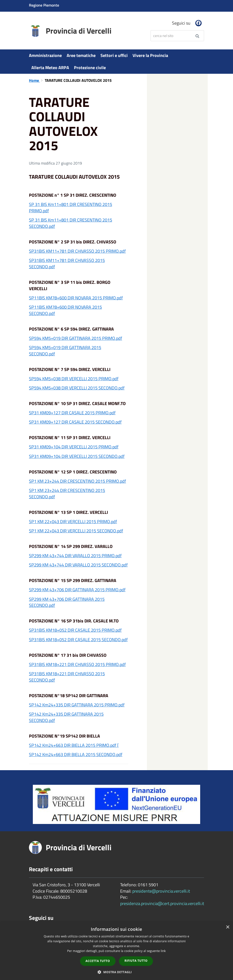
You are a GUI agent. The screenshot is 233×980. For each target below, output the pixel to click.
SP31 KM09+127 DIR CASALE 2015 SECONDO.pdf (75, 422)
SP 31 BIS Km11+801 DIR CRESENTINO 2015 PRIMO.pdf (71, 208)
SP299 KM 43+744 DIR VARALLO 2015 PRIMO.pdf (75, 556)
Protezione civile (90, 68)
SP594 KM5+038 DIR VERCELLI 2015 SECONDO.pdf (77, 388)
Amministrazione (45, 55)
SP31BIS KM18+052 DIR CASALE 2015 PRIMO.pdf (75, 630)
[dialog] (116, 951)
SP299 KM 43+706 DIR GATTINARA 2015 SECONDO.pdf (67, 602)
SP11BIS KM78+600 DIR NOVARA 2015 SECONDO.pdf (65, 310)
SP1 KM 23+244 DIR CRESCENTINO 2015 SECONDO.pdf (67, 494)
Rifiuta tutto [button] (136, 961)
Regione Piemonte (44, 5)
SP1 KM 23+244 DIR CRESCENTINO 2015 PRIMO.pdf (77, 481)
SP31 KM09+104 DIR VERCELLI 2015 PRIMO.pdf (74, 447)
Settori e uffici (114, 55)
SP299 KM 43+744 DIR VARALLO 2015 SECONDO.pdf (78, 565)
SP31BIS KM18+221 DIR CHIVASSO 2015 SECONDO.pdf (67, 677)
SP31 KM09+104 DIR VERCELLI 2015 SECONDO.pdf (77, 456)
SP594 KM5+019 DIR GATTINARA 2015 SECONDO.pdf (65, 351)
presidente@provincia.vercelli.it (161, 891)
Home (34, 80)
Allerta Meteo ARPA (50, 68)
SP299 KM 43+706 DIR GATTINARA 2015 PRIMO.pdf (77, 590)
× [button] (228, 927)
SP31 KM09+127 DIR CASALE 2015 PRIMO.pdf (72, 413)
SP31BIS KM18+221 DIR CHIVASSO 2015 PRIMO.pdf (77, 664)
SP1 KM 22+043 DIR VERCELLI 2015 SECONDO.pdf (76, 531)
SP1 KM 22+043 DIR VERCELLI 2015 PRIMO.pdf (73, 522)
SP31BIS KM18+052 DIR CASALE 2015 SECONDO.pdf (78, 640)
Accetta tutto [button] (98, 961)
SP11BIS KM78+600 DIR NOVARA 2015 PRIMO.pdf (76, 298)
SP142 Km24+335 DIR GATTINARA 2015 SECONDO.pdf (66, 717)
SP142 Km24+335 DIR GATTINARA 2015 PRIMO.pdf (77, 705)
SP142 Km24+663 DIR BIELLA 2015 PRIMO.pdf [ (74, 745)
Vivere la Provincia (150, 55)
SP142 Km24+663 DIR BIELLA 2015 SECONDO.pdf (76, 754)
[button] (116, 972)
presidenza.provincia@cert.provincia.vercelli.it (162, 903)
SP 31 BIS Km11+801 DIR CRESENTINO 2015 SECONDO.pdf (71, 223)
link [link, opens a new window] (163, 951)
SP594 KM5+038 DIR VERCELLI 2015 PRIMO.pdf (74, 379)
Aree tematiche (81, 55)
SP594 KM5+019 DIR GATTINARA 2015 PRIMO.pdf (76, 338)
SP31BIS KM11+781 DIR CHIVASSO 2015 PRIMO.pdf (77, 251)
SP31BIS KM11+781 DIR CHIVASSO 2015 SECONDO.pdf (67, 263)
